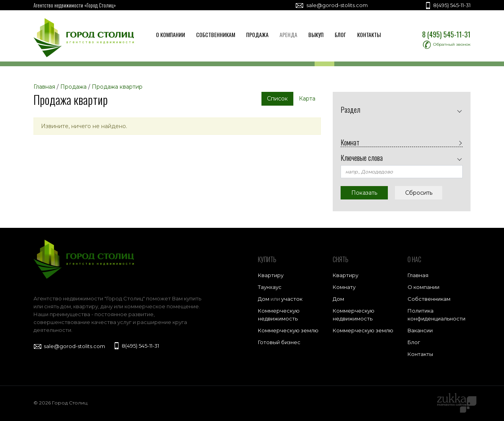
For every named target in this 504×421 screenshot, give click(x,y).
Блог (340, 34)
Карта (307, 99)
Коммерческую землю (288, 330)
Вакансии (420, 330)
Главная (418, 275)
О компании (170, 34)
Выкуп (316, 34)
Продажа (257, 34)
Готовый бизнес (279, 342)
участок (292, 299)
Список (277, 99)
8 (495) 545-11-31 (446, 34)
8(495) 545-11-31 (447, 5)
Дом (264, 299)
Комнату (344, 287)
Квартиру (271, 275)
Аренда (288, 34)
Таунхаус (270, 287)
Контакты (369, 34)
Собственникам (216, 34)
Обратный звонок (447, 44)
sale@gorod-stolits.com (332, 5)
